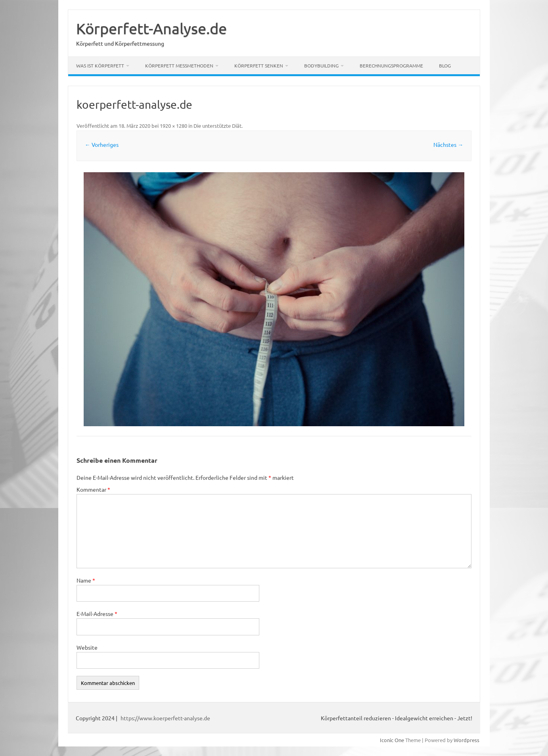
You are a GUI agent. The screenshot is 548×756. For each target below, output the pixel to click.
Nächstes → (448, 144)
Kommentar (93, 489)
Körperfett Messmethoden (179, 65)
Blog (445, 65)
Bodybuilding (321, 65)
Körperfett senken (259, 65)
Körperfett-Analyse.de (151, 28)
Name (86, 580)
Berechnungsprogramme (391, 65)
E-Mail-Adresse (97, 614)
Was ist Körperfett (100, 65)
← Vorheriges (102, 144)
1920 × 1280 (173, 126)
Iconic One (392, 740)
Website (87, 647)
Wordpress (467, 740)
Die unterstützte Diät (217, 126)
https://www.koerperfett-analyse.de (165, 718)
